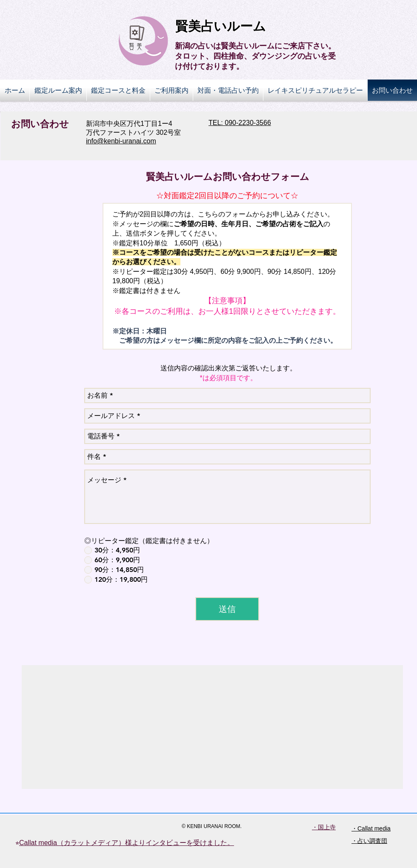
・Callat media (371, 828)
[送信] (227, 609)
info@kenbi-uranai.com (121, 141)
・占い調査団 (369, 841)
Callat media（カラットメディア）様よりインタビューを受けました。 (127, 843)
